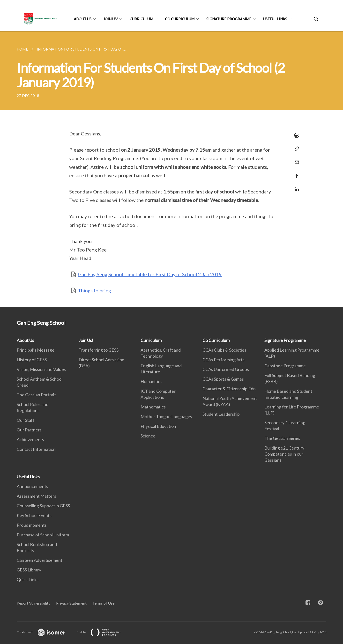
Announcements (32, 486)
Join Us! (111, 19)
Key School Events (34, 515)
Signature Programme (229, 19)
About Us (83, 19)
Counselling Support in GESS (43, 506)
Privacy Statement (71, 603)
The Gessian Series (282, 438)
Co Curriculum (180, 19)
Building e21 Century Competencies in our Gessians (284, 454)
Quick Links (28, 579)
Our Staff (26, 420)
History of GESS (32, 360)
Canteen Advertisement (40, 560)
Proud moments (32, 525)
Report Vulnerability (34, 603)
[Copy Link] (295, 149)
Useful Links (275, 19)
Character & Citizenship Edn (229, 389)
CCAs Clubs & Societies (224, 350)
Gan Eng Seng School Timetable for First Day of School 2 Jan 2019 (150, 274)
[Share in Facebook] (295, 173)
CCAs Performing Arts (224, 360)
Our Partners (29, 430)
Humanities (151, 381)
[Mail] (295, 159)
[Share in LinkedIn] (295, 186)
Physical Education (158, 426)
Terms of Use (103, 603)
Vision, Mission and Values (41, 369)
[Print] (295, 135)
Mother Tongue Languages (166, 416)
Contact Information (36, 449)
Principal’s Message (36, 350)
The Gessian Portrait (36, 395)
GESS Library (29, 570)
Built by (103, 632)
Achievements (30, 439)
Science (148, 436)
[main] (171, 169)
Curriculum (141, 19)
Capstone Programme (285, 366)
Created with (45, 632)
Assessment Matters (36, 496)
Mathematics (153, 407)
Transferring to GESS (99, 350)
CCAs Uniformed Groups (226, 369)
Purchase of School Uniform (43, 535)
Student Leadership (221, 414)
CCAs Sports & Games (223, 379)
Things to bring (94, 290)
